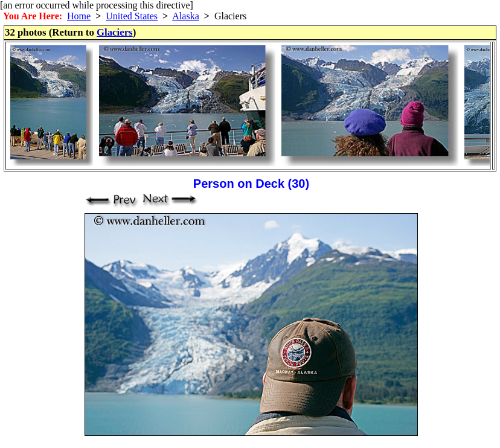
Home (79, 16)
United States (132, 16)
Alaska (185, 16)
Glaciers (115, 32)
